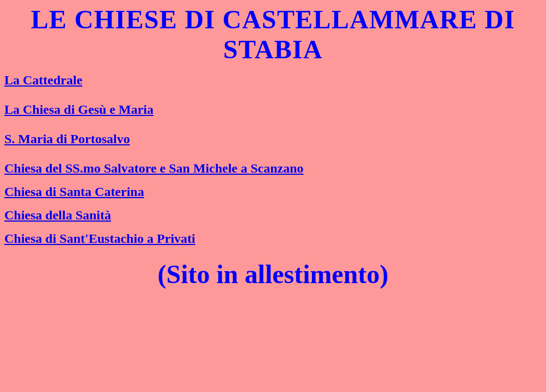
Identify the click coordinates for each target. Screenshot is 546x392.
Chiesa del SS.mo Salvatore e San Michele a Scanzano (154, 168)
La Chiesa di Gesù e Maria (79, 109)
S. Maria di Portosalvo (67, 139)
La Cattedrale (43, 80)
